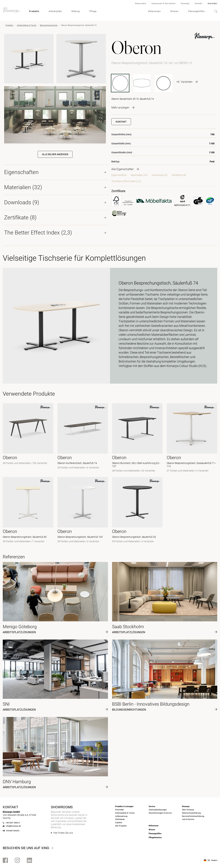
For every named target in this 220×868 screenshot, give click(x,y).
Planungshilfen (196, 11)
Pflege (93, 11)
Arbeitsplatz (55, 11)
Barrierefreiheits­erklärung (193, 816)
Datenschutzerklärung (191, 813)
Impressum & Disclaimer (164, 4)
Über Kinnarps (188, 810)
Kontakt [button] (121, 122)
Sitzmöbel (119, 810)
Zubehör (119, 823)
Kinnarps (185, 4)
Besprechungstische (49, 25)
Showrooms (141, 4)
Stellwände (120, 819)
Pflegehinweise (155, 838)
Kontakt (199, 4)
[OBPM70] (163, 83)
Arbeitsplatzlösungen (158, 810)
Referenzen (154, 11)
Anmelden (212, 4)
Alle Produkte (121, 826)
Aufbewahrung (121, 816)
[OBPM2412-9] (142, 83)
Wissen (174, 11)
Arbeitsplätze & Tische (27, 25)
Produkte (34, 11)
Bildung (76, 11)
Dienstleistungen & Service (160, 813)
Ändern (214, 860)
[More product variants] (187, 82)
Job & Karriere (188, 819)
